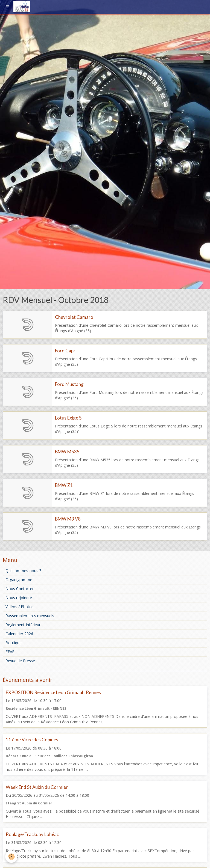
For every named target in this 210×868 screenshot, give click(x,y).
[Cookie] (12, 857)
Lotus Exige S (68, 418)
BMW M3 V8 (68, 519)
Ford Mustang (69, 384)
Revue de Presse (20, 661)
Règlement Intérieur (23, 625)
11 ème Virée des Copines (32, 740)
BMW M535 (67, 452)
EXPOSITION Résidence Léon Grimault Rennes (53, 692)
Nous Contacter (20, 589)
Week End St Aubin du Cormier (37, 787)
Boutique (14, 643)
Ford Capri (66, 351)
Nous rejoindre (19, 598)
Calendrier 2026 (19, 634)
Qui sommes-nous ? (23, 571)
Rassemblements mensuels (30, 616)
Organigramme (19, 580)
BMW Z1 (64, 485)
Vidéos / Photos (20, 607)
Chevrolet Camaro (74, 317)
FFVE (10, 652)
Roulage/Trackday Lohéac (32, 834)
